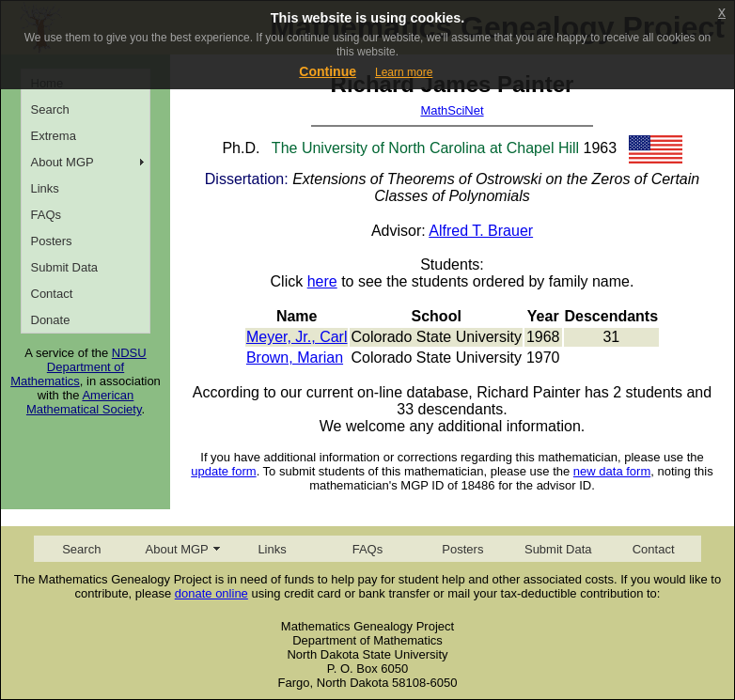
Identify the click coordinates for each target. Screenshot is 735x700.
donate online (211, 593)
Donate (51, 320)
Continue (328, 71)
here (322, 281)
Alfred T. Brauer (481, 231)
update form (223, 471)
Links (45, 188)
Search (50, 109)
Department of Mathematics (67, 374)
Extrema (54, 136)
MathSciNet (452, 110)
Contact (52, 294)
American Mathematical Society (84, 402)
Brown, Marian (295, 358)
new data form (612, 471)
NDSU (129, 353)
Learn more (404, 72)
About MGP (63, 162)
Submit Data (65, 267)
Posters (52, 241)
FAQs (47, 215)
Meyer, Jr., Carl (297, 337)
